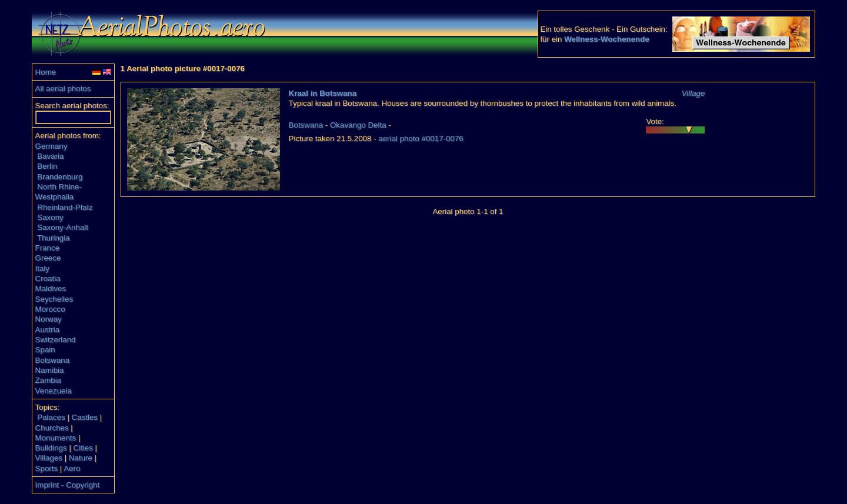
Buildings (51, 448)
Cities (83, 448)
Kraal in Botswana (323, 93)
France (47, 248)
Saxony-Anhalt (63, 227)
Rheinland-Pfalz (65, 207)
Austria (47, 330)
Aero (72, 468)
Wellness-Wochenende (607, 39)
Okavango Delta (358, 125)
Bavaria (50, 156)
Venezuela (54, 391)
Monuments (56, 438)
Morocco (50, 309)
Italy (42, 268)
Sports (47, 468)
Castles (85, 417)
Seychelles (54, 299)
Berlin (47, 166)
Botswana (53, 360)
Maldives (51, 288)
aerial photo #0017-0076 (421, 138)
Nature (81, 458)
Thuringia (54, 238)
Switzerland (56, 340)
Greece (48, 258)
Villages (49, 458)
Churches (52, 428)
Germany (51, 146)
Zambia (48, 380)
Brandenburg (60, 177)
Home (46, 72)
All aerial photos (63, 89)
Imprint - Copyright (68, 485)
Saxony (50, 217)
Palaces (51, 417)
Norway (49, 319)
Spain (45, 350)
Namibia (50, 370)
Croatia (48, 278)
